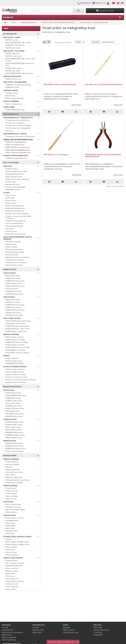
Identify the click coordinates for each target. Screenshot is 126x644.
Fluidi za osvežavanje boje (15, 98)
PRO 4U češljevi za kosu (14, 438)
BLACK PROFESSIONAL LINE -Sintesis (18, 43)
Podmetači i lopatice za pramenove (18, 480)
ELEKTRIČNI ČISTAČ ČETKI (15, 363)
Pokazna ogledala (12, 586)
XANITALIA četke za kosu (14, 416)
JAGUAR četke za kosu (13, 393)
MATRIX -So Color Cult (13, 79)
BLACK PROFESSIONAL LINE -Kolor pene (19, 73)
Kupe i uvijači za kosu (21, 318)
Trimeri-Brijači (11, 488)
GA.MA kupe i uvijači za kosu (16, 323)
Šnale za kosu (11, 550)
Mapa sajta (37, 632)
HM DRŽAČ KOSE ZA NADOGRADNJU (60, 84)
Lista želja (98, 632)
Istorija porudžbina (102, 630)
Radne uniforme (11, 512)
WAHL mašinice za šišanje (15, 337)
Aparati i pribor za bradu (14, 265)
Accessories (21, 502)
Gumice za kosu (11, 552)
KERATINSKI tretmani (13, 190)
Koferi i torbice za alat (13, 504)
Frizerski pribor (20, 456)
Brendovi (67, 627)
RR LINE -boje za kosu (13, 48)
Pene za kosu (10, 198)
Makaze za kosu (21, 441)
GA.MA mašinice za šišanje (15, 345)
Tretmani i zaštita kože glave (16, 187)
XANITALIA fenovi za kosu (15, 294)
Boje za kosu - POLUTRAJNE (21, 51)
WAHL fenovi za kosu (13, 276)
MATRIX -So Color (12, 40)
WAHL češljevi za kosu (13, 427)
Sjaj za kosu (10, 229)
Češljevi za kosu (21, 419)
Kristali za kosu (11, 182)
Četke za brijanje (12, 247)
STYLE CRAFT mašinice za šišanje (17, 353)
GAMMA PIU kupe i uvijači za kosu (17, 326)
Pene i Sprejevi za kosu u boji (16, 234)
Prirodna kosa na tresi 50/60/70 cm (18, 120)
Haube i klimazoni (12, 358)
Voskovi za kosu (11, 203)
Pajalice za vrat (11, 499)
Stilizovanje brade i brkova (15, 252)
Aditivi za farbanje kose (14, 104)
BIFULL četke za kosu (13, 403)
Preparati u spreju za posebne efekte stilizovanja (19, 217)
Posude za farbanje (12, 464)
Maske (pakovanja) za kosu (15, 174)
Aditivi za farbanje (21, 101)
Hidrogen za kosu (12, 93)
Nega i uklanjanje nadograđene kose (18, 152)
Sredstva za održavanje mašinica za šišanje (21, 380)
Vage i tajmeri (11, 475)
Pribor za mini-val (12, 568)
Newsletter (98, 635)
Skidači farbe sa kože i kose (15, 110)
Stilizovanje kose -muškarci (15, 260)
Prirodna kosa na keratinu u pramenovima (20, 136)
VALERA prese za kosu (13, 313)
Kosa (14, 22)
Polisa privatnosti (9, 637)
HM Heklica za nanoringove (56, 155)
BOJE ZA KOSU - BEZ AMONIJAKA (21, 82)
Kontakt (36, 627)
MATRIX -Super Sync (13, 53)
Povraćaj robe (38, 630)
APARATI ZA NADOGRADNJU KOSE (21, 156)
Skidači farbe (21, 107)
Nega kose (21, 166)
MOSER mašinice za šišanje (15, 340)
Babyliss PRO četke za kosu (15, 408)
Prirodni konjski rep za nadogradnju (18, 128)
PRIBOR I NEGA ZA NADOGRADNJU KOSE (58, 22)
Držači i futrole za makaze (15, 451)
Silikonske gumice (12, 555)
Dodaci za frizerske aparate (21, 367)
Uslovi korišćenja (9, 640)
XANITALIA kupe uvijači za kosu (16, 331)
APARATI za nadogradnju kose (16, 158)
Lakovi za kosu (11, 195)
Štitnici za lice (11, 574)
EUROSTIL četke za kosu (14, 401)
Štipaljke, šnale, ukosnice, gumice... (21, 537)
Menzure (9, 467)
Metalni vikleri (11, 526)
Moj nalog (98, 627)
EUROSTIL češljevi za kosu (15, 422)
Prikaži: (78, 42)
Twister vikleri (11, 523)
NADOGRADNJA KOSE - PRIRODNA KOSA (21, 118)
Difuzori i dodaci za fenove (15, 372)
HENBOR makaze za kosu (15, 446)
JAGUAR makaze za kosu (14, 443)
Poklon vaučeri (69, 630)
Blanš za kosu (11, 96)
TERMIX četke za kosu (13, 398)
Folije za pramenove (13, 469)
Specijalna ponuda (71, 632)
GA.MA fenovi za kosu (13, 278)
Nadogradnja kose (28, 22)
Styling (21, 193)
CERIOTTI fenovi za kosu (14, 283)
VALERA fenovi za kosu (14, 291)
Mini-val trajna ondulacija (15, 226)
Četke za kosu (21, 390)
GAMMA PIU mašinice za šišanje (17, 342)
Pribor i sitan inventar (21, 558)
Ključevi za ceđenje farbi (14, 477)
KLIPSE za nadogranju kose (15, 145)
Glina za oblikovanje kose (15, 223)
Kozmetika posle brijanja (14, 249)
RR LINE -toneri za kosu (14, 68)
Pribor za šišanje (21, 486)
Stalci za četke (11, 589)
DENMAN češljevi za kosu (15, 432)
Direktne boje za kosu (21, 76)
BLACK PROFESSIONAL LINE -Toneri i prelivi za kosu (21, 60)
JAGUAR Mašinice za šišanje (15, 350)
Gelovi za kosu (11, 200)
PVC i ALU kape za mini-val (15, 563)
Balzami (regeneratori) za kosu (16, 171)
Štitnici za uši (10, 576)
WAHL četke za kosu (13, 411)
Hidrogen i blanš (21, 90)
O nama (5, 627)
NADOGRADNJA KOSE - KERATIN (21, 134)
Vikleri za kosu (21, 515)
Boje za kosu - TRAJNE (21, 37)
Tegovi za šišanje (12, 496)
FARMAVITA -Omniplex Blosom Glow (18, 85)
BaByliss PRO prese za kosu (15, 310)
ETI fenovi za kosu (12, 289)
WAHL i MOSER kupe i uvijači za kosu (18, 321)
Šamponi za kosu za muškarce (16, 262)
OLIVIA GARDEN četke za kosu (16, 395)
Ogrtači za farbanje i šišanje (15, 509)
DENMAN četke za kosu (14, 406)
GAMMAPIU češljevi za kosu (15, 435)
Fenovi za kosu (21, 273)
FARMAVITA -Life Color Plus (15, 45)
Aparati (21, 356)
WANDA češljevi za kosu (14, 425)
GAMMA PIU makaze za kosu (16, 448)
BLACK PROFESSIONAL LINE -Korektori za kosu (20, 64)
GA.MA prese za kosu (13, 302)
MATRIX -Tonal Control (14, 56)
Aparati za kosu (20, 270)
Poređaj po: (96, 42)
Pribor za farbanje (21, 459)
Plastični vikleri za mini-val (15, 518)
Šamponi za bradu (12, 255)
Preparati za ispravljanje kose (16, 221)
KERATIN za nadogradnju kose (16, 142)
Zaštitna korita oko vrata (14, 566)
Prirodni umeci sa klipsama (15, 123)
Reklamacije (7, 635)
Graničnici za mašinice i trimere (17, 377)
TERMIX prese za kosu (13, 307)
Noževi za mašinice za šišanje (16, 374)
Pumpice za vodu (12, 491)
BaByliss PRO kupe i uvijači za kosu (18, 329)
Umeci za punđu (11, 547)
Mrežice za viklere (12, 571)
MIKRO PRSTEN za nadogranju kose (18, 147)
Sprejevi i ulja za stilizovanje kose (17, 214)
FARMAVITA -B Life (12, 87)
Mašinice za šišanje (21, 334)
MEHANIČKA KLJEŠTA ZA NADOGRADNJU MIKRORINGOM (103, 156)
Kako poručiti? (8, 630)
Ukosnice (9, 539)
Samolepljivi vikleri (12, 520)
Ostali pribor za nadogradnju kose (94, 22)
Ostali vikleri (10, 534)
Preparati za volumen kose (15, 211)
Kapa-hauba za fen (12, 579)
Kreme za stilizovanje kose (15, 206)
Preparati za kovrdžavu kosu (16, 208)
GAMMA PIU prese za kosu (15, 305)
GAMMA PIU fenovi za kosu (15, 281)
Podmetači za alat (12, 584)
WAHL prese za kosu (13, 300)
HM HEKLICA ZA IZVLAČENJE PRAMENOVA (103, 84)
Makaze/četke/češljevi (20, 387)
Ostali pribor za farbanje (14, 483)
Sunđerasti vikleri (12, 531)
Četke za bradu (11, 244)
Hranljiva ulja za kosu (13, 184)
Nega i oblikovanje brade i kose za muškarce (21, 238)
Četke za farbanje (12, 462)
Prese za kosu (21, 297)
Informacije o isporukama (12, 632)
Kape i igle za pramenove (15, 472)
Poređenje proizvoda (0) (63, 42)
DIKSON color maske (13, 71)
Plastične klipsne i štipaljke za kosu (18, 544)
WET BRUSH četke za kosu (15, 414)
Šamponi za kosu (12, 169)
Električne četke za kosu (14, 361)
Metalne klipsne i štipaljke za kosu (17, 542)
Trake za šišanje (11, 493)
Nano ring (9, 131)
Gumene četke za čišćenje (15, 581)
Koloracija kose (20, 34)
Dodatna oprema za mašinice (16, 382)
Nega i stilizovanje (20, 163)
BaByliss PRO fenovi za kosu (15, 286)
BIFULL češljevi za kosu (14, 430)
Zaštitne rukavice (12, 560)
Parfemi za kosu (11, 231)
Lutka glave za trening (13, 507)
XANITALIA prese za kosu (14, 315)
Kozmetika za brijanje (13, 242)
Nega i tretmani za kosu (14, 177)
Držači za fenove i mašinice (15, 369)
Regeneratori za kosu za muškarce (18, 257)
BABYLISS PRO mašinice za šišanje (18, 347)
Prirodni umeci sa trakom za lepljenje (19, 125)
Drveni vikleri (10, 528)
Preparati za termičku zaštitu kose (18, 179)
